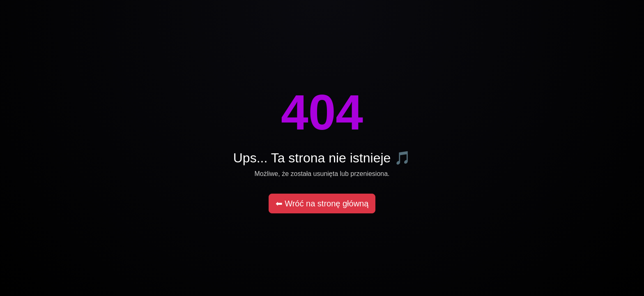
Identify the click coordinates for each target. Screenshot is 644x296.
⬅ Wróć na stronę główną (322, 203)
